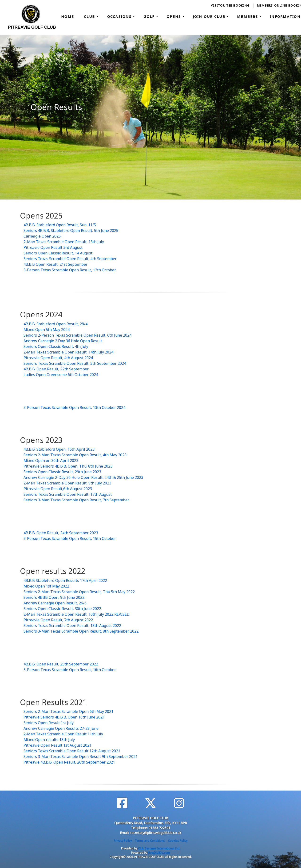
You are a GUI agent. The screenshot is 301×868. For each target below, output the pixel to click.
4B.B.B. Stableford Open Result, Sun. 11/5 (60, 225)
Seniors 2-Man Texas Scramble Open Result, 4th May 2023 (75, 455)
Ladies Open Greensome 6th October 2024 (61, 375)
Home (68, 16)
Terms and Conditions (150, 841)
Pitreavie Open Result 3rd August (53, 247)
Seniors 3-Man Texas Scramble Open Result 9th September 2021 (81, 757)
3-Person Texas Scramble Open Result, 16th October (70, 670)
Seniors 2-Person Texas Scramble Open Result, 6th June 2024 (77, 335)
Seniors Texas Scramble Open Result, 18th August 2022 (72, 626)
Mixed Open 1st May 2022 (46, 586)
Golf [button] (150, 16)
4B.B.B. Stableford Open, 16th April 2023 (59, 449)
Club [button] (90, 16)
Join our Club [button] (210, 16)
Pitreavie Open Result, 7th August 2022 (58, 620)
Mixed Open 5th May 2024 (47, 330)
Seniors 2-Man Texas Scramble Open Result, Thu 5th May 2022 (79, 592)
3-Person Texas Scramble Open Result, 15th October (70, 538)
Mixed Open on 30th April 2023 (51, 461)
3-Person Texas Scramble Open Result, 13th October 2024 (74, 407)
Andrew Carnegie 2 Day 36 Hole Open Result (63, 341)
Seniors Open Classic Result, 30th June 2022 (62, 609)
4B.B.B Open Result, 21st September (55, 264)
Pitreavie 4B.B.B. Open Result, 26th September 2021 (69, 762)
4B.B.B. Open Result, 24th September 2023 (61, 533)
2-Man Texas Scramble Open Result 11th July (63, 734)
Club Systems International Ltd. (159, 848)
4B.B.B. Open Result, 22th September (56, 369)
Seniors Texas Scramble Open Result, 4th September (70, 259)
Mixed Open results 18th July (49, 740)
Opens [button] (175, 16)
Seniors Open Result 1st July (49, 723)
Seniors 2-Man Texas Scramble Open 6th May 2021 (68, 711)
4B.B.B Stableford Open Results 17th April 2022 (65, 580)
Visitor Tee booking (230, 6)
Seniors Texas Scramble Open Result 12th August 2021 (72, 751)
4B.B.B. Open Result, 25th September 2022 (61, 664)
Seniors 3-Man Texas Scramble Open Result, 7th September (76, 500)
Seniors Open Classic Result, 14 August (58, 253)
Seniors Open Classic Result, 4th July (56, 346)
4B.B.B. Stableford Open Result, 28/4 (55, 324)
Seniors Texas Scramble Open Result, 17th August (68, 494)
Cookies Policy (178, 841)
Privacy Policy (123, 841)
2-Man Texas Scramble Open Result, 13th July (64, 242)
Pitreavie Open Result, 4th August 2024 (58, 358)
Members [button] (248, 16)
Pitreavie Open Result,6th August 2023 (58, 489)
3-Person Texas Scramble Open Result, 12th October (70, 270)
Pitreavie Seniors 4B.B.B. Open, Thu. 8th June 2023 (68, 466)
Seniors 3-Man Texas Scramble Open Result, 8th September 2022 (81, 631)
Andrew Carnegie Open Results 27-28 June (61, 728)
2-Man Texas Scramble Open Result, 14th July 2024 (68, 352)
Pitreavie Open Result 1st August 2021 (57, 745)
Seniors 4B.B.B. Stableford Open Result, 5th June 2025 (71, 230)
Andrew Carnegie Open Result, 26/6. (55, 603)
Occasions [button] (120, 16)
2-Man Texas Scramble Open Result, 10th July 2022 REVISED (77, 614)
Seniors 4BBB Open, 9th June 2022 (54, 597)
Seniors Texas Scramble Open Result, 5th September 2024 (75, 363)
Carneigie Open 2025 (42, 236)
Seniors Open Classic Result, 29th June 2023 (62, 472)
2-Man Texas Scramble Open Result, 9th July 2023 (67, 483)
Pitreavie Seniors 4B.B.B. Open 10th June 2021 (64, 717)
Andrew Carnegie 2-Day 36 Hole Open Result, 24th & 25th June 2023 (83, 477)
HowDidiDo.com (159, 853)
